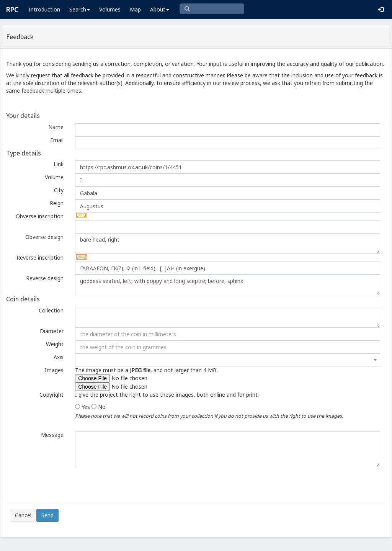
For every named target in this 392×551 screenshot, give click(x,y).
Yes (86, 407)
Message (52, 435)
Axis (59, 357)
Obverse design (44, 237)
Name (56, 127)
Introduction (44, 9)
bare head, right (228, 244)
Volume (54, 177)
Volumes (110, 9)
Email (57, 140)
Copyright (51, 395)
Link (59, 164)
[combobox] (228, 360)
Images (54, 370)
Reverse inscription (40, 258)
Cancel (23, 515)
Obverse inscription (40, 216)
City (59, 190)
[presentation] (68, 486)
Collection (51, 310)
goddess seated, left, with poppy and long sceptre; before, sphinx (228, 285)
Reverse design (45, 278)
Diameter (52, 331)
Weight (55, 344)
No (102, 407)
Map (135, 9)
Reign (57, 203)
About (160, 9)
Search (80, 9)
